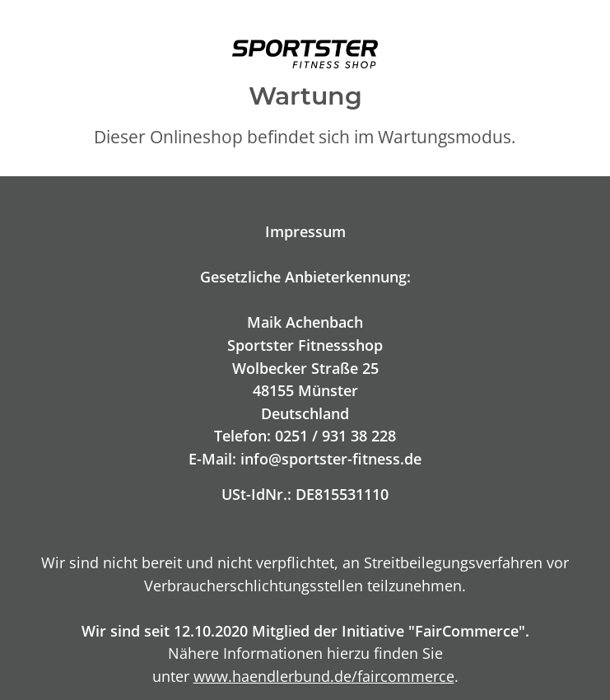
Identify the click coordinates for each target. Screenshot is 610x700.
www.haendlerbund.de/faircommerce (324, 676)
